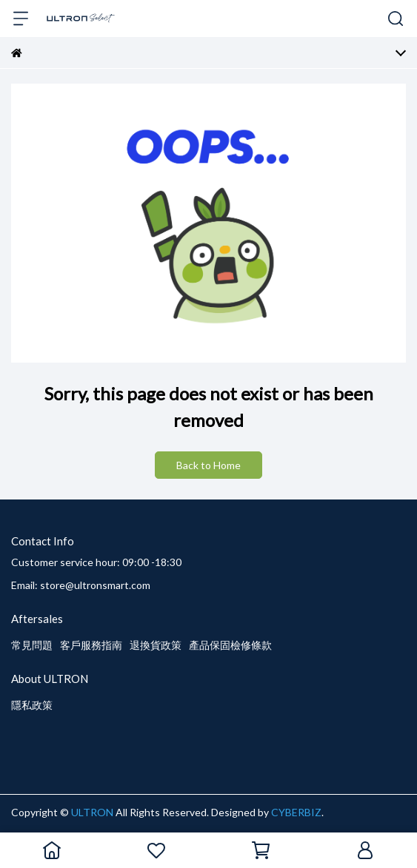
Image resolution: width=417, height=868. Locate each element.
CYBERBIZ (296, 812)
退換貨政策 (156, 645)
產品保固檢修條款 (230, 645)
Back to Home (208, 465)
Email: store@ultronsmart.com (81, 585)
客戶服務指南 (91, 645)
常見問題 (32, 645)
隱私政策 (32, 705)
